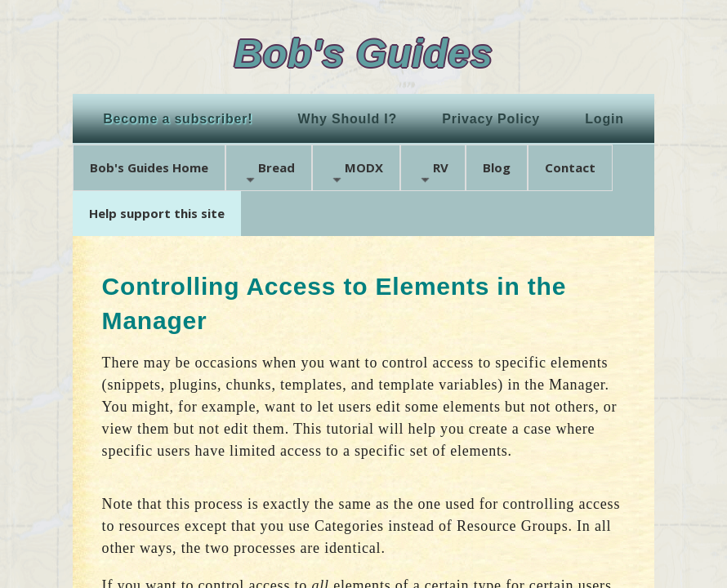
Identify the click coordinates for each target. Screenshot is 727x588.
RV (433, 173)
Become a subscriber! (178, 119)
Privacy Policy (491, 119)
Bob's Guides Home (149, 167)
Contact (570, 167)
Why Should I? (348, 119)
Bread (269, 173)
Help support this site (157, 213)
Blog (497, 167)
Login (604, 119)
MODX (356, 173)
